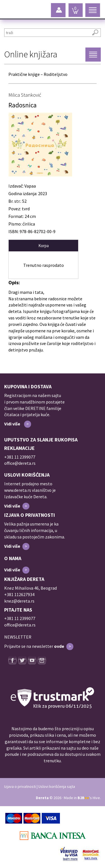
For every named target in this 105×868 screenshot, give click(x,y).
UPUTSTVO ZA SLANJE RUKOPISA (41, 440)
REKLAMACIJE (19, 448)
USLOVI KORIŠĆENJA (27, 475)
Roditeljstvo (56, 74)
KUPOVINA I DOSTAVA (28, 386)
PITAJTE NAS (18, 610)
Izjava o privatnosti (20, 786)
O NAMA (13, 558)
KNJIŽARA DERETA (24, 579)
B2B (83, 798)
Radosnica (23, 105)
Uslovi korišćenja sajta (57, 786)
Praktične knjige (24, 74)
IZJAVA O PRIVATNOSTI (30, 515)
